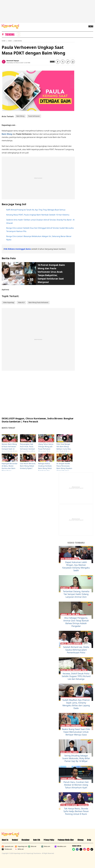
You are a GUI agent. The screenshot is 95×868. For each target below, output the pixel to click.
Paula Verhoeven (34, 116)
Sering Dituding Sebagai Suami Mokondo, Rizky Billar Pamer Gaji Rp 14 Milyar (76, 758)
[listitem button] (68, 62)
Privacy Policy (49, 840)
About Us (5, 840)
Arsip (89, 840)
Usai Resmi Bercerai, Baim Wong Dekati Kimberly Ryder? (28, 466)
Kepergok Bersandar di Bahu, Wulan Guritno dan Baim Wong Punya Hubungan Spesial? (10, 468)
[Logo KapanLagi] (10, 26)
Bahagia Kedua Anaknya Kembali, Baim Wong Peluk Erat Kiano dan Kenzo (45, 468)
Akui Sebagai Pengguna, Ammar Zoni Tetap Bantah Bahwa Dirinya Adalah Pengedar (76, 622)
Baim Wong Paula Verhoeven (38, 302)
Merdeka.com (60, 846)
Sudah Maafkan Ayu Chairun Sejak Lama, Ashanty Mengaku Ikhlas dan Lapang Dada (76, 704)
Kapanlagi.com (21, 846)
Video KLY (21, 302)
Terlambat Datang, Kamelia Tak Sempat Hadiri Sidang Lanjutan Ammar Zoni (76, 594)
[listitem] (18, 34)
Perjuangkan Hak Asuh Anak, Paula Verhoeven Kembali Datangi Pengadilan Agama (28, 449)
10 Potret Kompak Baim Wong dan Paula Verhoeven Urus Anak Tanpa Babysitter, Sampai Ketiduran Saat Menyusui (51, 274)
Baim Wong (18, 41)
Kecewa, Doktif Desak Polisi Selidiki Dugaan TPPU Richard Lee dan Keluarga (76, 676)
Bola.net (32, 846)
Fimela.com (7, 849)
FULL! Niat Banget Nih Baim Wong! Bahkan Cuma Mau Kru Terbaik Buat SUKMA (64, 449)
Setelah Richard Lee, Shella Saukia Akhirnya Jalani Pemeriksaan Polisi (76, 650)
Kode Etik (37, 840)
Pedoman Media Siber (66, 840)
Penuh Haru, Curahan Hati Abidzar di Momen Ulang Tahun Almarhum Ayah (76, 785)
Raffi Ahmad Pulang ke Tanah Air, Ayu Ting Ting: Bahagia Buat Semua (36, 210)
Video (10, 41)
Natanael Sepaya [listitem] (13, 61)
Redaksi (15, 840)
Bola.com (46, 846)
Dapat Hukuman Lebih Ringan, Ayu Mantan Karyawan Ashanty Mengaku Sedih (76, 566)
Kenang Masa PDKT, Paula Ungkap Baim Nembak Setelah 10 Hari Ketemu (38, 215)
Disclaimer (26, 840)
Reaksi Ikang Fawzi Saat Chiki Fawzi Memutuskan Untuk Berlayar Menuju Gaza (76, 732)
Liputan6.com (8, 846)
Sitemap (80, 840)
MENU (91, 26)
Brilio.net (19, 849)
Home (4, 41)
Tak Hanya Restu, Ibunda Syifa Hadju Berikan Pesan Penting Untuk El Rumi (76, 811)
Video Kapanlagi (9, 302)
